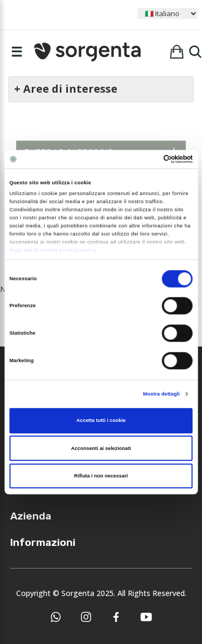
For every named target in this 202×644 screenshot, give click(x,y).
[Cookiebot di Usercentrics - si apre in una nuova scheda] (146, 159)
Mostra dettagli (162, 394)
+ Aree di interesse (66, 89)
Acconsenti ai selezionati (101, 448)
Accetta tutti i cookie (101, 421)
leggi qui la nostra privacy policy (53, 250)
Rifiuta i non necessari (101, 476)
